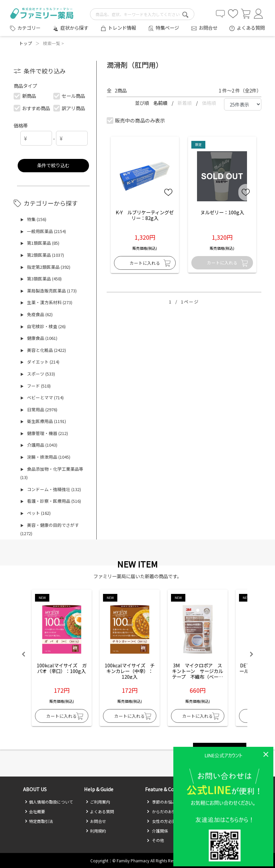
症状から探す (74, 28)
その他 (155, 840)
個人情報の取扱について (49, 802)
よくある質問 (251, 28)
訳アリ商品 (69, 108)
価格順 (209, 103)
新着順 (185, 103)
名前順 (161, 103)
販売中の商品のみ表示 (136, 120)
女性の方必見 (161, 821)
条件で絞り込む (53, 165)
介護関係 (157, 831)
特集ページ (167, 28)
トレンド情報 (122, 28)
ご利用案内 (98, 802)
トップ (25, 43)
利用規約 (96, 831)
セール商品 (69, 96)
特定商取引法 (39, 821)
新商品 (25, 96)
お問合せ (208, 28)
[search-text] (142, 14)
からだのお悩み (163, 811)
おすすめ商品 (32, 108)
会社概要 (35, 811)
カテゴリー (29, 28)
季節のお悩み (161, 802)
